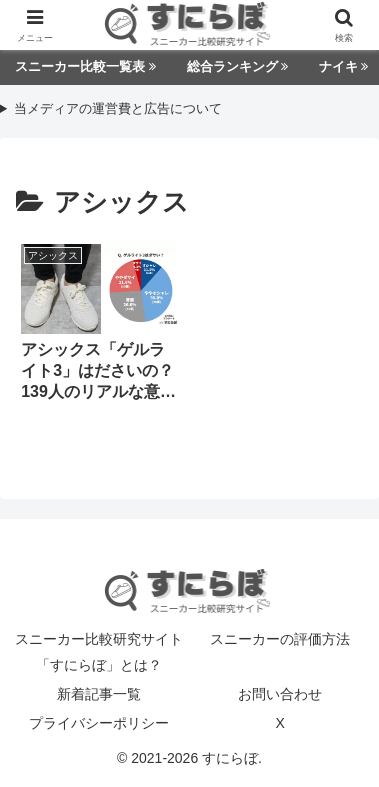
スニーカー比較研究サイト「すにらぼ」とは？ (99, 651)
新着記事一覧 (99, 694)
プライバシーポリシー (99, 723)
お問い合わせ (280, 694)
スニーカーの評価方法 (280, 639)
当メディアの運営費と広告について (118, 109)
